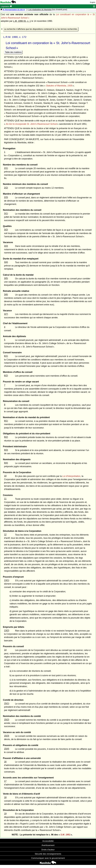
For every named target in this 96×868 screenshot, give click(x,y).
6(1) (6, 356)
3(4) (6, 262)
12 (5, 535)
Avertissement (48, 845)
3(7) (6, 314)
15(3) (7, 736)
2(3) (6, 197)
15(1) (7, 703)
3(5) (6, 278)
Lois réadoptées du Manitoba (40, 10)
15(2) (7, 720)
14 (5, 650)
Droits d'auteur (48, 850)
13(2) (7, 630)
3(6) (6, 295)
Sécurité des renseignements (48, 854)
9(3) (6, 450)
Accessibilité (48, 841)
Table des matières (13, 52)
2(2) (6, 188)
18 (5, 797)
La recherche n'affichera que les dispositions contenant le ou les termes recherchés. (41, 29)
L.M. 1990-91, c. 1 (22, 21)
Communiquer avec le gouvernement (48, 858)
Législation (6, 6)
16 (5, 762)
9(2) (6, 437)
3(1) (6, 213)
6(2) (6, 376)
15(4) (7, 749)
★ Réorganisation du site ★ (14, 10)
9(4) (6, 463)
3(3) (6, 246)
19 (5, 814)
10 (5, 476)
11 (5, 499)
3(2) (6, 230)
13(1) (7, 580)
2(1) (6, 168)
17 (5, 781)
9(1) (6, 421)
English (93, 2)
